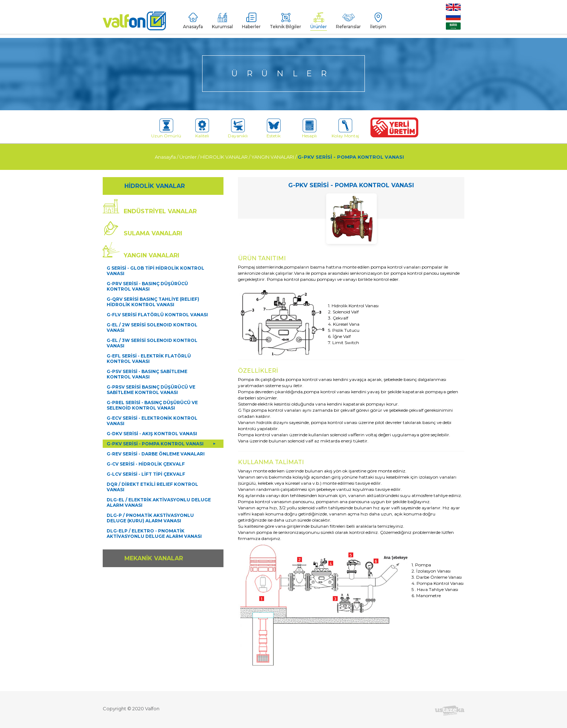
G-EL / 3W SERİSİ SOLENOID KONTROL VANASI (152, 343)
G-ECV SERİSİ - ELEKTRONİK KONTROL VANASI (152, 421)
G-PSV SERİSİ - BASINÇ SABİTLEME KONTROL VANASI (147, 374)
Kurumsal (222, 21)
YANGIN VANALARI (273, 157)
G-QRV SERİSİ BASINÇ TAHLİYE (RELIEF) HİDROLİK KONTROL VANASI (153, 302)
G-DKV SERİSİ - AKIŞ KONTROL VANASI (152, 434)
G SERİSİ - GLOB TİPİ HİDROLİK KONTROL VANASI (155, 271)
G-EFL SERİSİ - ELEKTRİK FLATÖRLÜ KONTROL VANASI (149, 359)
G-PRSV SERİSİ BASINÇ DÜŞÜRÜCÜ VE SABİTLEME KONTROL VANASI (151, 390)
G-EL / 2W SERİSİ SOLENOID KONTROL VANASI (152, 327)
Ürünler (319, 21)
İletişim (378, 21)
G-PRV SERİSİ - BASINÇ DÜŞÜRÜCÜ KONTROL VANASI (147, 286)
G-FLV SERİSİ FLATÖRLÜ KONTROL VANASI (157, 315)
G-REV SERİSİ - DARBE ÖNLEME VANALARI (156, 454)
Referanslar (348, 21)
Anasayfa (193, 21)
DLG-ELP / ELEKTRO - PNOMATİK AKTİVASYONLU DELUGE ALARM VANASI (154, 534)
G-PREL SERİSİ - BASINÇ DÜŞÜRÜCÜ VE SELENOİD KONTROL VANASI (152, 405)
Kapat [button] (545, 715)
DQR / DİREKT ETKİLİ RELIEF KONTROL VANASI (152, 487)
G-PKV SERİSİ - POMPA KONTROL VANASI (351, 157)
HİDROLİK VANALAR (224, 157)
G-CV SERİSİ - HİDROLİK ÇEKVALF (146, 464)
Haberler (251, 21)
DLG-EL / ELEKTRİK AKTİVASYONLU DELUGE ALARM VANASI (159, 502)
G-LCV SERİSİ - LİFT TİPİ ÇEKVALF (146, 474)
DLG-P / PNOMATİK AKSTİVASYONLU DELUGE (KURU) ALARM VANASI (150, 518)
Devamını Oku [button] (446, 715)
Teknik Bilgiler (285, 21)
